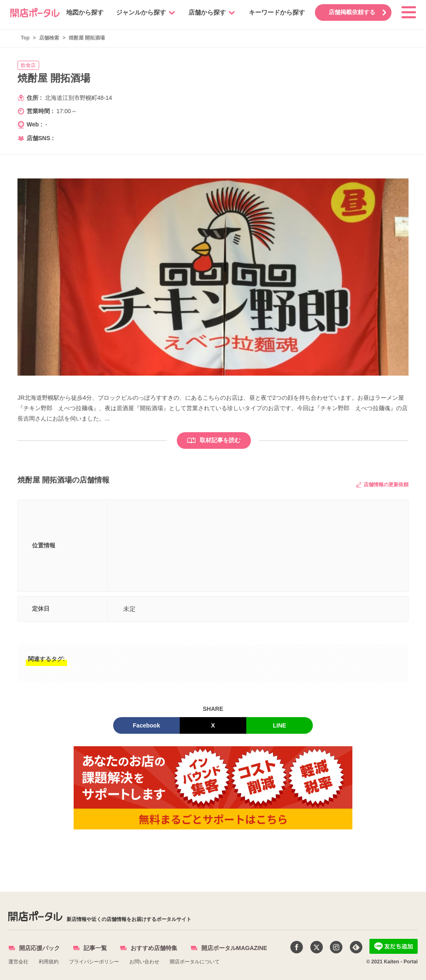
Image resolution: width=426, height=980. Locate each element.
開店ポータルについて (195, 962)
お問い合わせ (144, 962)
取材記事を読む (214, 440)
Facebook (146, 725)
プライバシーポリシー (94, 962)
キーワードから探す (276, 12)
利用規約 (49, 962)
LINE (280, 725)
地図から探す (84, 12)
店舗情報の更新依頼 (382, 485)
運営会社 (18, 962)
